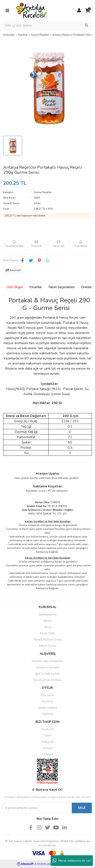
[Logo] (32, 10)
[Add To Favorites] (14, 245)
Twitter (47, 736)
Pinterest (47, 754)
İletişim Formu (47, 646)
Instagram (48, 742)
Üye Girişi (47, 701)
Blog (48, 627)
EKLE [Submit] (82, 808)
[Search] (47, 25)
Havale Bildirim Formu (47, 640)
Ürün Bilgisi (15, 287)
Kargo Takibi (47, 633)
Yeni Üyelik (47, 695)
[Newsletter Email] (37, 808)
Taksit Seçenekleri (61, 287)
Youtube (48, 748)
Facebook (48, 729)
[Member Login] (79, 11)
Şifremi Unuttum (48, 708)
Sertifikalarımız (47, 615)
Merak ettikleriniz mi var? (72, 861)
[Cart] (88, 11)
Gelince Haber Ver (48, 228)
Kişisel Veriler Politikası (47, 680)
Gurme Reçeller (43, 192)
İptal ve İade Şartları (48, 674)
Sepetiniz (48, 714)
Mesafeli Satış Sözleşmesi (48, 661)
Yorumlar (35, 287)
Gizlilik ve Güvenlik (47, 667)
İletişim (48, 621)
